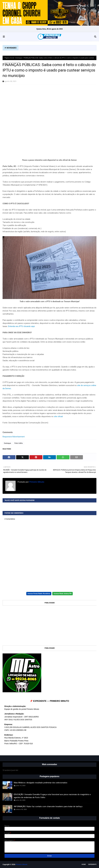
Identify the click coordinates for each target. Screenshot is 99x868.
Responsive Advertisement (14, 437)
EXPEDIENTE (92, 864)
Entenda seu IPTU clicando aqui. (22, 326)
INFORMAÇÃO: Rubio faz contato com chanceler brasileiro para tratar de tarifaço (48, 806)
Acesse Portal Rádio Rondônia (39, 594)
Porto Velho (19, 443)
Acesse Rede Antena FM (63, 594)
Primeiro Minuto (36, 482)
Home (84, 864)
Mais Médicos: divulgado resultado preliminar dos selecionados (41, 783)
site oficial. (59, 416)
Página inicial (9, 58)
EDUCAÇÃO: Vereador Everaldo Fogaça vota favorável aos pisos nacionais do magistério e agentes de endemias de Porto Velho (52, 796)
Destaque (19, 58)
